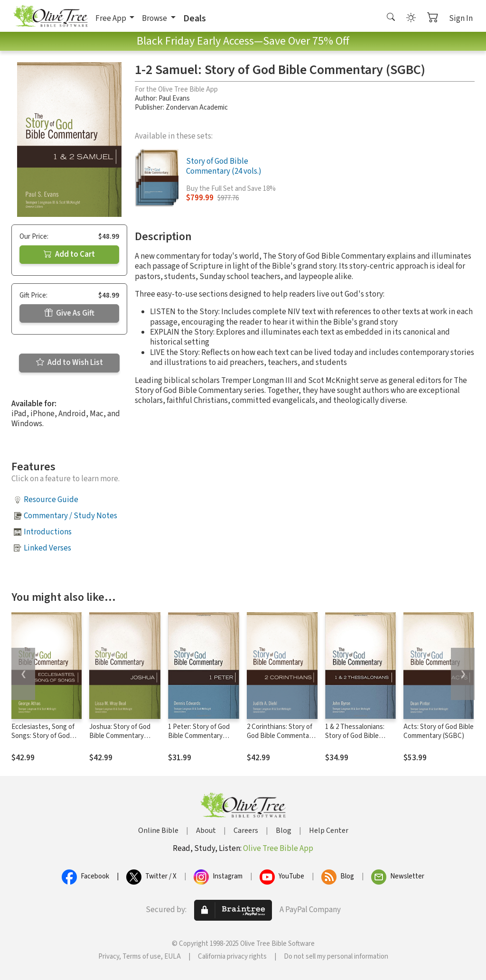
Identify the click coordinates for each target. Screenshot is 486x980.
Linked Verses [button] (47, 548)
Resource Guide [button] (51, 500)
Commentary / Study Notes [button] (70, 516)
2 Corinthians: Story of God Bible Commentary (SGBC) (281, 736)
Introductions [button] (48, 532)
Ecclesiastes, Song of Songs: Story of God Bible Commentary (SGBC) (43, 740)
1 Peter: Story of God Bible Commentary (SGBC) (199, 736)
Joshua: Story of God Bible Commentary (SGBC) (120, 736)
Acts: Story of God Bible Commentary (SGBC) (439, 731)
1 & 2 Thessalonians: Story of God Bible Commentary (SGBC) (355, 736)
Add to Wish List (70, 363)
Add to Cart (69, 254)
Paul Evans (174, 98)
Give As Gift (70, 313)
